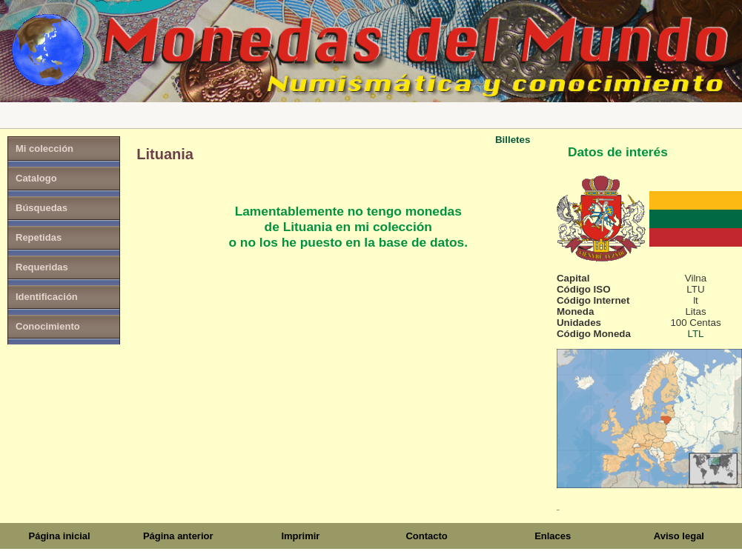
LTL (695, 334)
